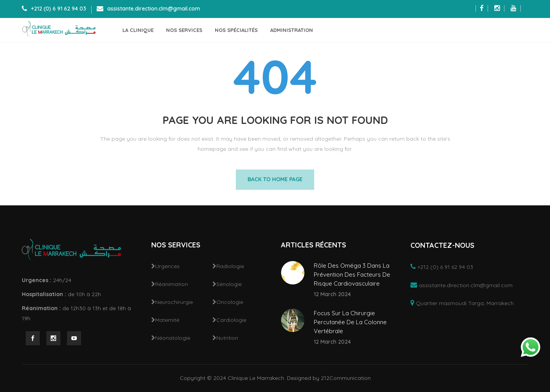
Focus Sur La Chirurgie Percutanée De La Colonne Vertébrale (350, 322)
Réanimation (172, 284)
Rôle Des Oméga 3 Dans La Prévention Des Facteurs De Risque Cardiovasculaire (352, 275)
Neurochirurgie (174, 302)
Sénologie (229, 284)
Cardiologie (231, 320)
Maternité (167, 320)
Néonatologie (173, 338)
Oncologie (230, 302)
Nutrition (227, 338)
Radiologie (230, 266)
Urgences (167, 266)
